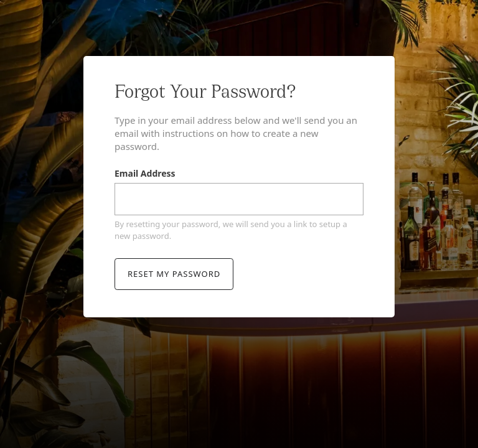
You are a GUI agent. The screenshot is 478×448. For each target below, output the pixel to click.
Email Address (145, 174)
